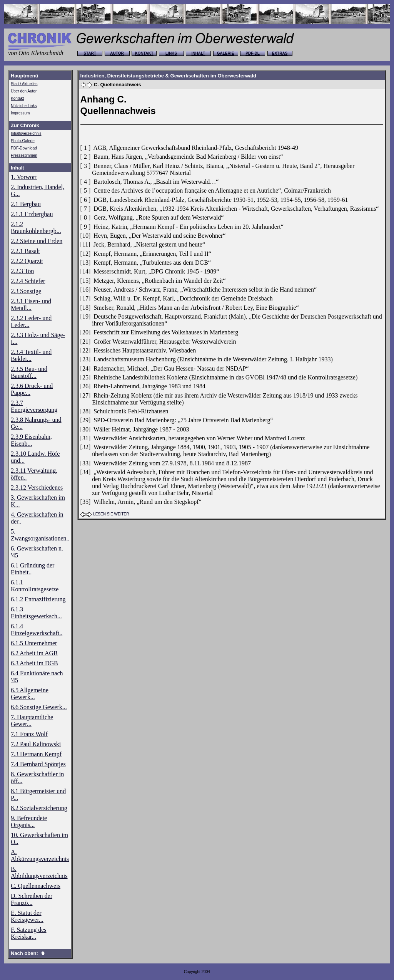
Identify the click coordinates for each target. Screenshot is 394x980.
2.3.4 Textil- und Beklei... (31, 355)
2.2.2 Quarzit (27, 261)
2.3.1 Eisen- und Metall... (31, 305)
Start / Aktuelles (24, 84)
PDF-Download (24, 148)
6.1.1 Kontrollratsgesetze (35, 586)
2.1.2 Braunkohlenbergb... (36, 227)
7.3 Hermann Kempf (36, 754)
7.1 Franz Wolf (29, 734)
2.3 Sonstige (26, 291)
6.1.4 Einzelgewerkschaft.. (37, 630)
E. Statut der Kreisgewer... (27, 916)
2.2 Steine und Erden (37, 241)
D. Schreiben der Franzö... (32, 899)
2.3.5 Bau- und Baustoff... (29, 372)
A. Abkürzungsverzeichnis (40, 855)
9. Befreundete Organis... (29, 821)
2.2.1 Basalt (25, 251)
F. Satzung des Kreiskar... (29, 933)
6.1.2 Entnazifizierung (38, 599)
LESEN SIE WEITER (111, 514)
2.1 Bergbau (26, 204)
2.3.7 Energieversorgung (34, 406)
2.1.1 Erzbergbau (32, 214)
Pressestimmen (24, 155)
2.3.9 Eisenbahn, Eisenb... (31, 440)
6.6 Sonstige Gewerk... (39, 707)
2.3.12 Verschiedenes (37, 487)
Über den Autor (24, 91)
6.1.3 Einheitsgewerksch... (36, 613)
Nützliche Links (24, 106)
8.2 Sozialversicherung (39, 808)
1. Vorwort (24, 177)
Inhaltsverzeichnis (26, 133)
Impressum (20, 113)
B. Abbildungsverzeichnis (39, 872)
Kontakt (17, 98)
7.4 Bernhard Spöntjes (38, 764)
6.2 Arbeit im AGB (34, 653)
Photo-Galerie (23, 141)
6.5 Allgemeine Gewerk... (30, 694)
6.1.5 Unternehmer (34, 643)
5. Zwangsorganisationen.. (40, 535)
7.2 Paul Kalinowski (36, 744)
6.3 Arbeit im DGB (34, 663)
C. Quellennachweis (36, 886)
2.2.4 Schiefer (28, 281)
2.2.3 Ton (22, 271)
